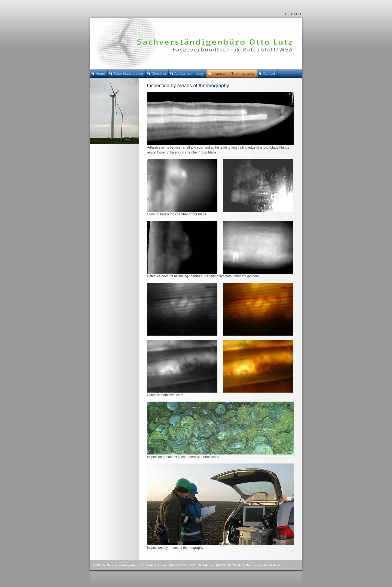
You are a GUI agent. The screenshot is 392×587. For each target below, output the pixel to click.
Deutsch (293, 14)
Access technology (189, 73)
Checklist (159, 73)
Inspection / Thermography (233, 73)
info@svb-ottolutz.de (267, 565)
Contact (269, 73)
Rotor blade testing (128, 73)
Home (100, 73)
